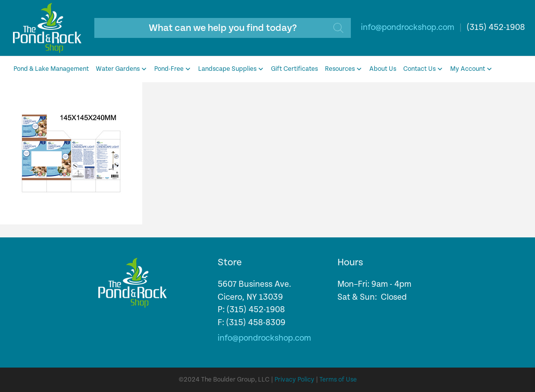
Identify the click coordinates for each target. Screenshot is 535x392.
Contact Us (423, 69)
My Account (471, 69)
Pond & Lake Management (51, 69)
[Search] (338, 28)
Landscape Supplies (231, 69)
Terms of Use (338, 380)
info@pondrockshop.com (407, 27)
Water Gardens (122, 69)
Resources (344, 69)
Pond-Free (173, 69)
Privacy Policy (294, 380)
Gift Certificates (294, 69)
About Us (383, 69)
